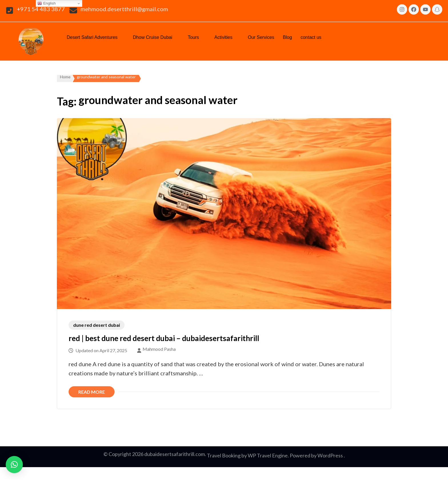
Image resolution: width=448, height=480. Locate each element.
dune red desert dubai (97, 325)
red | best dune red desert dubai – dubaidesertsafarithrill (164, 338)
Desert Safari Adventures (95, 37)
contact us (314, 37)
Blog (287, 37)
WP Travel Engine (268, 455)
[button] (95, 37)
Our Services (261, 37)
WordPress (330, 455)
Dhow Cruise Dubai (156, 37)
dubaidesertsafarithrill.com (175, 454)
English (46, 3)
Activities (227, 37)
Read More (92, 392)
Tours (197, 37)
